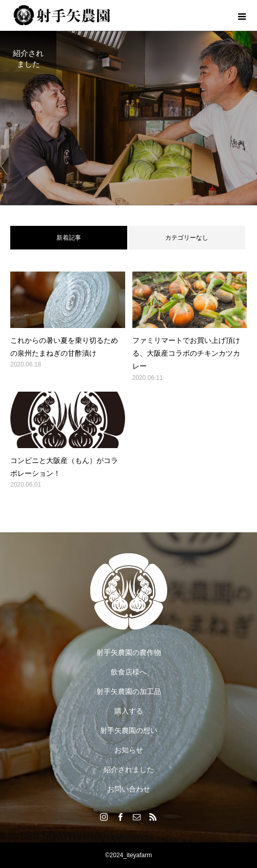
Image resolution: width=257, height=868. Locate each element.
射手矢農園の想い (129, 730)
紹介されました (129, 769)
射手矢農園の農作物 (129, 652)
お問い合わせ (129, 789)
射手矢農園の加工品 (129, 691)
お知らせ (129, 750)
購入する (129, 711)
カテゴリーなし (187, 238)
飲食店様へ (129, 672)
